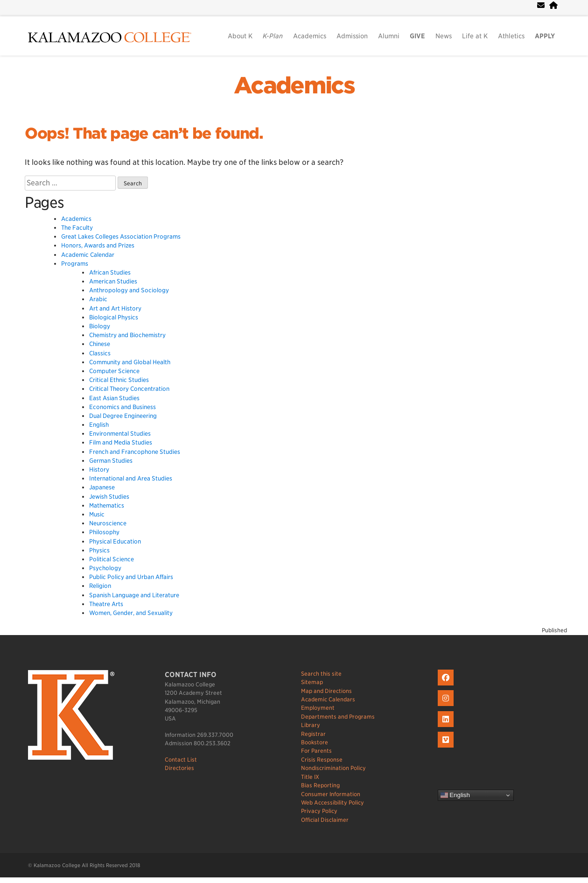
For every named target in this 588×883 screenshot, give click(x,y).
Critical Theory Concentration (129, 389)
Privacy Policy (319, 811)
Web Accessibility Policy (332, 802)
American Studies (113, 281)
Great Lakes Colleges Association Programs (121, 237)
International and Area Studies (131, 478)
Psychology (105, 568)
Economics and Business (122, 407)
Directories (179, 768)
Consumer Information (331, 794)
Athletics (511, 36)
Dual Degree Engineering (123, 416)
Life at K (475, 36)
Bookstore (315, 742)
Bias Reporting (320, 785)
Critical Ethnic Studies (119, 380)
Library (311, 725)
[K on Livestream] (447, 748)
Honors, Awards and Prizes (98, 245)
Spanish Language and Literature (134, 595)
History (99, 470)
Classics (100, 353)
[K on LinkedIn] (447, 727)
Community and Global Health (130, 362)
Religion (100, 586)
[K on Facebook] (447, 686)
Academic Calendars (328, 699)
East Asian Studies (114, 398)
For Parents (316, 751)
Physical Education (115, 541)
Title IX (310, 777)
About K (240, 36)
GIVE (417, 36)
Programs (75, 264)
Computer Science (114, 371)
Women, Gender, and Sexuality (131, 613)
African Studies (110, 272)
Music (97, 514)
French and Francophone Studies (135, 452)
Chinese (100, 344)
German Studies (111, 461)
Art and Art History (115, 308)
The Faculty (77, 228)
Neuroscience (108, 523)
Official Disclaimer (325, 820)
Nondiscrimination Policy (333, 768)
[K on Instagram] (447, 706)
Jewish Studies (109, 497)
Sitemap (312, 682)
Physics (99, 550)
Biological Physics (114, 317)
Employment (318, 708)
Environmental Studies (120, 434)
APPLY (545, 36)
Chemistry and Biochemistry (127, 335)
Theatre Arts (106, 604)
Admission (352, 36)
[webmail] (541, 5)
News (444, 36)
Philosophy (104, 532)
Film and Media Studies (121, 442)
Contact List (181, 759)
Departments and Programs (338, 717)
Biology (100, 326)
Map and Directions (326, 691)
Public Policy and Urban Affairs (131, 577)
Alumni (389, 36)
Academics (310, 36)
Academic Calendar (88, 255)
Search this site (321, 674)
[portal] (553, 5)
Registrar (313, 734)
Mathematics (107, 505)
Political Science (112, 559)
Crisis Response (322, 759)
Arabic (98, 299)
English (99, 425)
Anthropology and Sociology (129, 290)
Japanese (102, 487)
